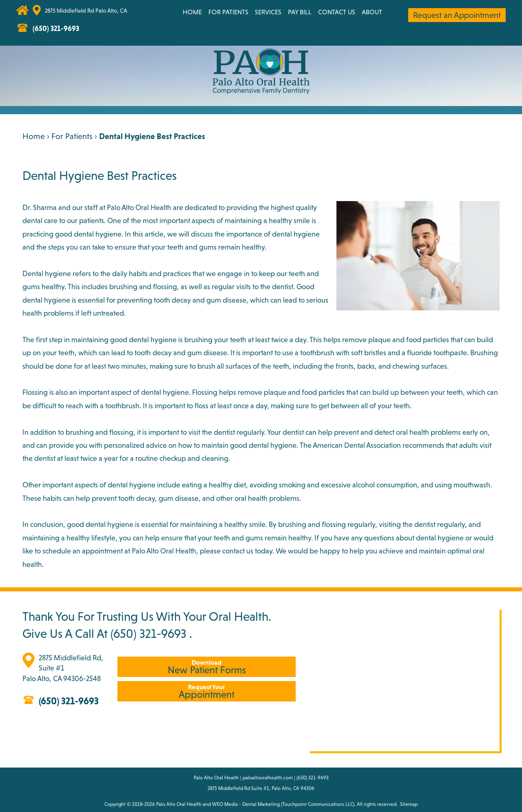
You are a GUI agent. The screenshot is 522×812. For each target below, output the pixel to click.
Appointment (207, 691)
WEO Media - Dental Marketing (246, 804)
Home (192, 12)
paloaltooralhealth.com (268, 778)
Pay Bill (300, 12)
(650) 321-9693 (148, 633)
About (372, 12)
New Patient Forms (207, 667)
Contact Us (337, 12)
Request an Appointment (457, 15)
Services (268, 12)
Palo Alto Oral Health (179, 804)
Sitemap (409, 804)
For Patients (228, 12)
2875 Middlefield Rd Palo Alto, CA (86, 11)
